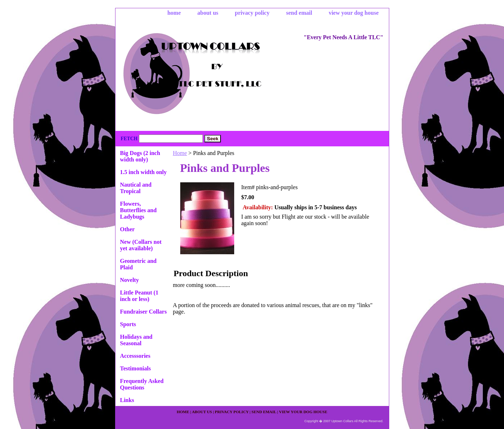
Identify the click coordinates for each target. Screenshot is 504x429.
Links (127, 400)
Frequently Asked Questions (142, 384)
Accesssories (135, 356)
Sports (128, 324)
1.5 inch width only (144, 172)
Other (128, 229)
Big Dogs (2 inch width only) (140, 156)
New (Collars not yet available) (141, 245)
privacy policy (252, 13)
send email (299, 13)
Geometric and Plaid (139, 264)
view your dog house (354, 13)
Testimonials (136, 368)
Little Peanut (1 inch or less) (139, 296)
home (174, 13)
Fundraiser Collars (144, 312)
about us (208, 13)
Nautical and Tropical (136, 188)
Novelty (130, 280)
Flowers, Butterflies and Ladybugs (139, 210)
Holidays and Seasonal (136, 340)
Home (180, 153)
